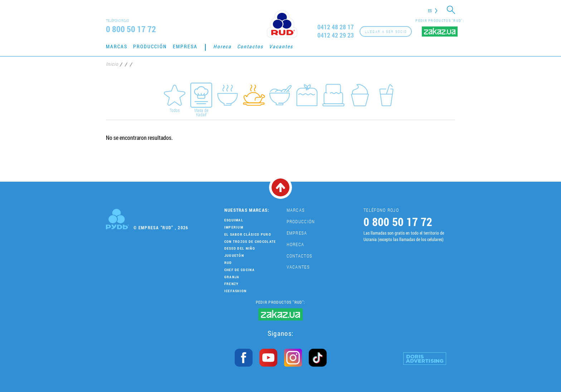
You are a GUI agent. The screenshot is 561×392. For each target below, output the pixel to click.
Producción (150, 46)
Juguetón (234, 256)
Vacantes (281, 46)
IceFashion (236, 291)
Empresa (185, 46)
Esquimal (234, 220)
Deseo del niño (240, 248)
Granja (232, 277)
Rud (228, 263)
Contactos (250, 46)
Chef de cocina (240, 270)
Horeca (222, 46)
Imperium (234, 227)
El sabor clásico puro (248, 234)
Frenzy (231, 284)
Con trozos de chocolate (250, 242)
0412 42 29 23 (336, 35)
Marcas (117, 46)
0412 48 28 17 (336, 27)
